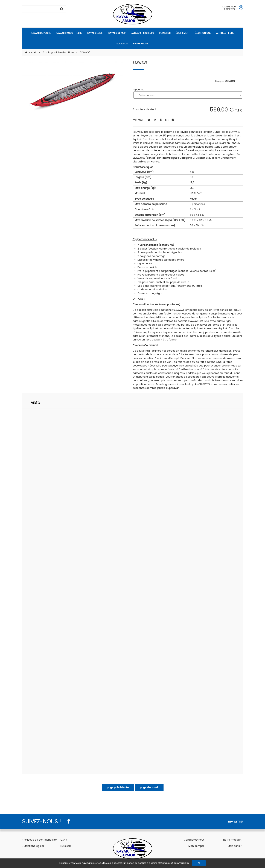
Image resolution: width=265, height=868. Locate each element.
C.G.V (64, 840)
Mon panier (235, 846)
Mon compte (196, 846)
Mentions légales (34, 846)
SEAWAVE (140, 63)
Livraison (66, 846)
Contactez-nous (194, 840)
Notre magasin (232, 840)
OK (199, 863)
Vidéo (35, 403)
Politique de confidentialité (40, 840)
